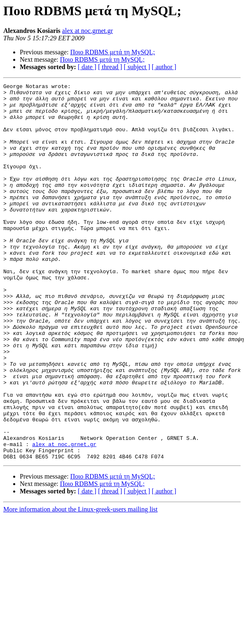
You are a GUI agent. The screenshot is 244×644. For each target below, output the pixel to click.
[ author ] (164, 67)
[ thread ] (110, 67)
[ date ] (87, 67)
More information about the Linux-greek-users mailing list (80, 585)
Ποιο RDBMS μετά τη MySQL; (113, 52)
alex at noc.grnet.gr (88, 31)
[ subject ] (137, 67)
